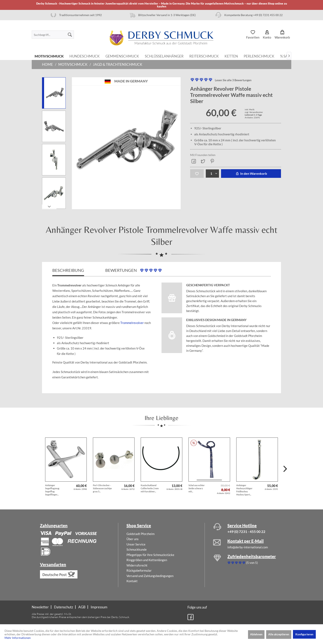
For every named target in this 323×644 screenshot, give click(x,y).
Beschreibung (68, 270)
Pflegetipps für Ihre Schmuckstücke (150, 555)
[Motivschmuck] (49, 56)
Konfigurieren (304, 634)
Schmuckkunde (137, 549)
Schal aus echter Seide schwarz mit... (197, 488)
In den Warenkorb (251, 173)
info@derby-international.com (248, 547)
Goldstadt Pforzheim (140, 534)
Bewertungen (133, 270)
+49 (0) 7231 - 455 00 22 (246, 532)
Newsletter (40, 607)
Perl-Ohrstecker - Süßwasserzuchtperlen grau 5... (102, 488)
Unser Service (136, 544)
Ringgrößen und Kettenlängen (147, 560)
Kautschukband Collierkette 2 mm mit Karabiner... (150, 488)
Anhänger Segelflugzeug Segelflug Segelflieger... (52, 490)
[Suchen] (70, 35)
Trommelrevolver (132, 323)
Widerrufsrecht (137, 565)
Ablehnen (256, 634)
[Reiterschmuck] (204, 56)
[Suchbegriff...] (53, 35)
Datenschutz (64, 607)
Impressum (99, 607)
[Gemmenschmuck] (122, 56)
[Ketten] (231, 56)
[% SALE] (286, 56)
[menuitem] (53, 35)
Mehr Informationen (18, 638)
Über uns (133, 539)
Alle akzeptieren (279, 634)
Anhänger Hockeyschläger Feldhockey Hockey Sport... (244, 490)
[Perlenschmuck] (259, 56)
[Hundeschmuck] (85, 56)
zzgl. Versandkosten (254, 112)
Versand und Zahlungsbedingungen (150, 576)
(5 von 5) (243, 563)
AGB (82, 607)
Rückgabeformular (139, 570)
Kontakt (132, 581)
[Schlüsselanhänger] (164, 56)
